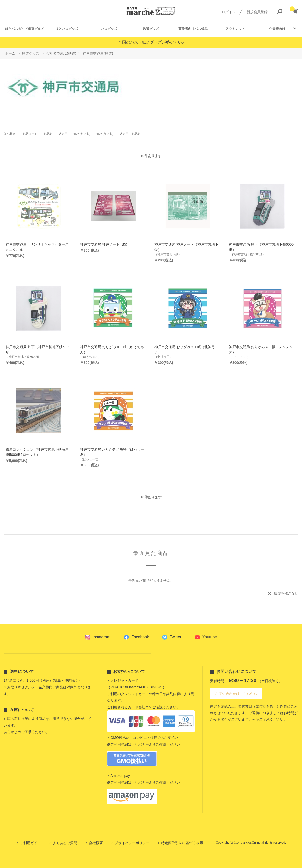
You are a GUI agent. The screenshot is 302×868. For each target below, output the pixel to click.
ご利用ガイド (30, 843)
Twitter (176, 637)
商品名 (48, 134)
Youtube (210, 637)
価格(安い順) (82, 134)
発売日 (63, 134)
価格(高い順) (105, 134)
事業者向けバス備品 (193, 29)
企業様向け (277, 29)
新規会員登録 (257, 12)
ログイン (229, 12)
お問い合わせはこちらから (236, 694)
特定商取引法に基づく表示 (182, 843)
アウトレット (235, 29)
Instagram (101, 637)
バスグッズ (109, 29)
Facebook (140, 637)
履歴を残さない (286, 593)
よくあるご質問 (65, 843)
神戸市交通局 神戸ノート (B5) (104, 244)
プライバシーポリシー (132, 843)
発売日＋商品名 (130, 134)
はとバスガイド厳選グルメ (25, 29)
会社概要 (96, 843)
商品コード (30, 134)
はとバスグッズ (67, 29)
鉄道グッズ (151, 29)
